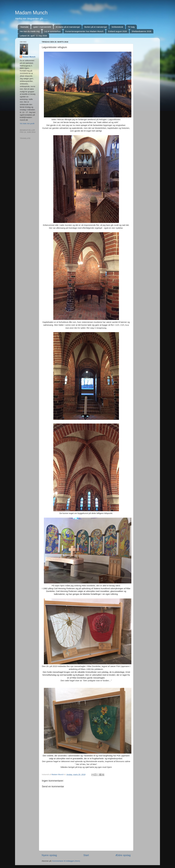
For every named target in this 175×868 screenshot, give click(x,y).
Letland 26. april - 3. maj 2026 (33, 36)
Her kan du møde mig (30, 31)
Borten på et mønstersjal (95, 27)
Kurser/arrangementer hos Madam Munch (84, 31)
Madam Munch (31, 13)
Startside (24, 27)
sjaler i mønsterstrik (42, 27)
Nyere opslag (49, 855)
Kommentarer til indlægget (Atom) (66, 861)
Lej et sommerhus (52, 31)
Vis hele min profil (27, 124)
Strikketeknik (117, 27)
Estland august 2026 (118, 31)
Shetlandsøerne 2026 (141, 31)
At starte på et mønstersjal (68, 27)
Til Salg (131, 27)
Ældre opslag (123, 855)
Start (86, 855)
